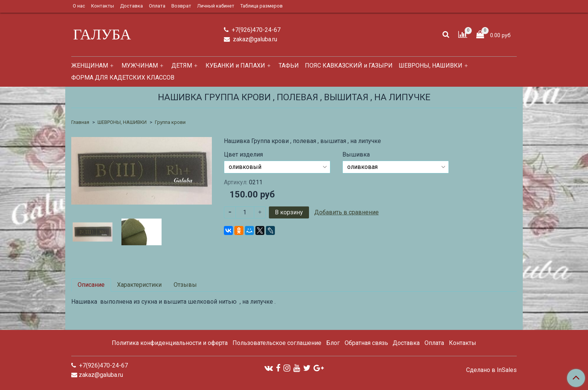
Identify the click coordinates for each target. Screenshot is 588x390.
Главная (80, 122)
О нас (79, 6)
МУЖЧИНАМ (140, 66)
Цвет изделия (243, 155)
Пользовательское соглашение (277, 343)
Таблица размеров (262, 6)
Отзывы (185, 285)
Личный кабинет (216, 6)
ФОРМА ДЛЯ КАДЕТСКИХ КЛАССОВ (123, 78)
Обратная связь (366, 343)
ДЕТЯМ (182, 66)
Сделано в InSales (491, 370)
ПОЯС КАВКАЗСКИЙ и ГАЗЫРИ (349, 66)
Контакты (103, 6)
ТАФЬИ (289, 66)
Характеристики (139, 285)
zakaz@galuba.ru (254, 39)
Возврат (181, 6)
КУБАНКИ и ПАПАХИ (235, 66)
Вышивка (356, 155)
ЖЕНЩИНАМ (90, 66)
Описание (91, 285)
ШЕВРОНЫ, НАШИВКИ (430, 66)
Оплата (157, 6)
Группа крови (170, 122)
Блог (333, 343)
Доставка (131, 6)
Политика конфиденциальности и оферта (170, 343)
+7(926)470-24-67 (255, 30)
